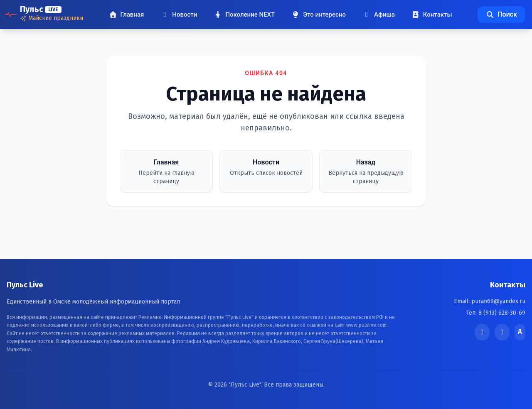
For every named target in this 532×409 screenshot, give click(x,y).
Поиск (501, 14)
